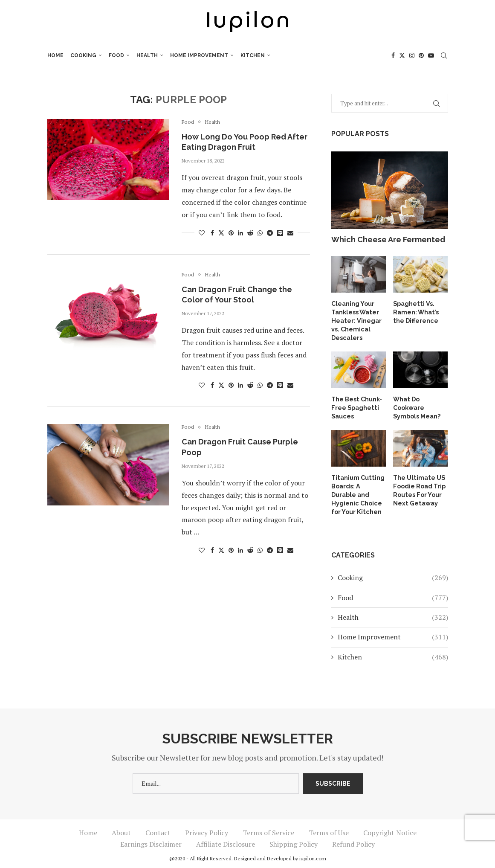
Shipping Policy (294, 841)
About (121, 830)
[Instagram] (412, 55)
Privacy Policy (207, 830)
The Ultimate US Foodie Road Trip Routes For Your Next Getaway (419, 488)
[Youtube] (431, 55)
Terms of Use (329, 830)
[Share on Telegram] (270, 233)
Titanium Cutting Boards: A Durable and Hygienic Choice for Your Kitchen (359, 492)
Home (55, 55)
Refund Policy (353, 841)
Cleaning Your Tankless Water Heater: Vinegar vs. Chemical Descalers (356, 320)
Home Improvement (199, 55)
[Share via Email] (290, 233)
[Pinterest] (421, 55)
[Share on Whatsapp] (260, 233)
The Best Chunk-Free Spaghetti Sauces (356, 406)
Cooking (83, 55)
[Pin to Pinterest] (231, 233)
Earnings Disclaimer (151, 841)
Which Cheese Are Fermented (388, 239)
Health (147, 55)
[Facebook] (393, 55)
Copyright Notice (390, 830)
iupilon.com (313, 855)
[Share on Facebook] (212, 233)
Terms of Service (268, 830)
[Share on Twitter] (221, 233)
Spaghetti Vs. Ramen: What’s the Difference (416, 312)
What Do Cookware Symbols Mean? (417, 406)
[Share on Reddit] (250, 233)
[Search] (444, 55)
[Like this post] (202, 233)
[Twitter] (402, 55)
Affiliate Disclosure (226, 841)
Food (116, 55)
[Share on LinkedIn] (240, 233)
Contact (158, 830)
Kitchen (253, 55)
